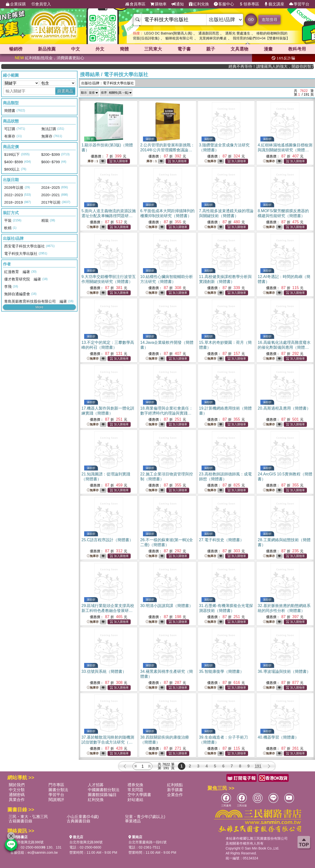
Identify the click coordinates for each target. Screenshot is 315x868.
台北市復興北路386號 (27, 842)
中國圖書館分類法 (104, 790)
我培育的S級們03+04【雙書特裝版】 (261, 38)
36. (284, 671)
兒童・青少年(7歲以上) (145, 817)
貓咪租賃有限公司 (179, 38)
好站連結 (135, 800)
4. (285, 150)
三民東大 (153, 49)
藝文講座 (274, 4)
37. (108, 742)
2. (167, 150)
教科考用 (297, 49)
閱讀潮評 (56, 800)
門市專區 (56, 785)
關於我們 (17, 785)
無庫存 (210, 161)
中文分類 (17, 790)
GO (251, 19)
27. (221, 540)
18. (167, 413)
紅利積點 (175, 785)
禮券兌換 (135, 785)
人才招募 (96, 785)
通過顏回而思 (209, 33)
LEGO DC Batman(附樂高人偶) (168, 33)
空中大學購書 (139, 795)
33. (104, 671)
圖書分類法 (58, 790)
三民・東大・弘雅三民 (28, 817)
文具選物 (239, 49)
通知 (178, 4)
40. (278, 737)
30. (167, 606)
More (39, 307)
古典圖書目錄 (79, 821)
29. (108, 611)
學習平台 (299, 4)
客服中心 (224, 4)
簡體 (124, 49)
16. (284, 347)
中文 (76, 49)
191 (258, 766)
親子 (211, 49)
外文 (100, 49)
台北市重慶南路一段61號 (148, 842)
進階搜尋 (269, 20)
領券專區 (249, 4)
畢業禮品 (133, 821)
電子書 (184, 49)
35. (221, 671)
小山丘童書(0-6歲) (83, 817)
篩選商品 (65, 91)
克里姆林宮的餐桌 (213, 38)
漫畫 (268, 49)
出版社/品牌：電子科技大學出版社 (108, 83)
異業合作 (17, 800)
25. (107, 540)
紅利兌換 (199, 4)
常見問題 (135, 790)
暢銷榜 (16, 49)
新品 (47, 49)
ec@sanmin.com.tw (43, 852)
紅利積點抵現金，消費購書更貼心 (49, 58)
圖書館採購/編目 (102, 795)
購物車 (158, 4)
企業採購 (16, 4)
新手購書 (175, 790)
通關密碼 (17, 795)
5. (109, 216)
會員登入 (41, 4)
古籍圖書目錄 (20, 821)
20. (284, 408)
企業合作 (175, 795)
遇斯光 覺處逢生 (238, 33)
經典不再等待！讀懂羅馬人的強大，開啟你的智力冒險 (287, 66)
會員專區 (135, 4)
